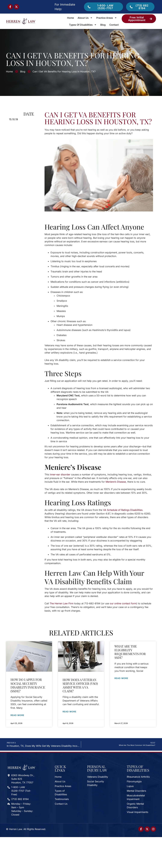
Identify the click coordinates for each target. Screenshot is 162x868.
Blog (103, 25)
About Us (85, 18)
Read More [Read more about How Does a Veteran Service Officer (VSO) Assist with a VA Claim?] (69, 712)
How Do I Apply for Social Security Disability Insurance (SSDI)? (28, 685)
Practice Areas (107, 18)
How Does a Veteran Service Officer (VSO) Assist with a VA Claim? (80, 685)
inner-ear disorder (60, 474)
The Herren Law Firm (62, 603)
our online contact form (123, 603)
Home (70, 18)
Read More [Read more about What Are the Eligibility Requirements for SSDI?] (121, 678)
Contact (114, 25)
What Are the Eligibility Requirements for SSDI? (130, 652)
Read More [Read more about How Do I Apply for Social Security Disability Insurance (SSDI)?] (17, 715)
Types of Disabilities (83, 25)
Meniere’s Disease (116, 482)
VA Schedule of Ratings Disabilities (123, 510)
